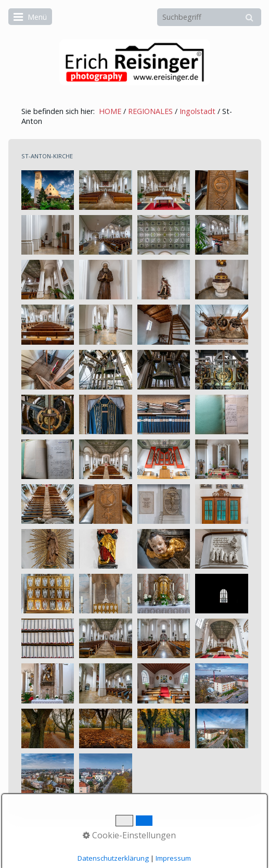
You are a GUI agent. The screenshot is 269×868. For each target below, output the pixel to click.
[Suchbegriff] (209, 17)
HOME (110, 111)
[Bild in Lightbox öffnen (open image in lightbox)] (48, 190)
